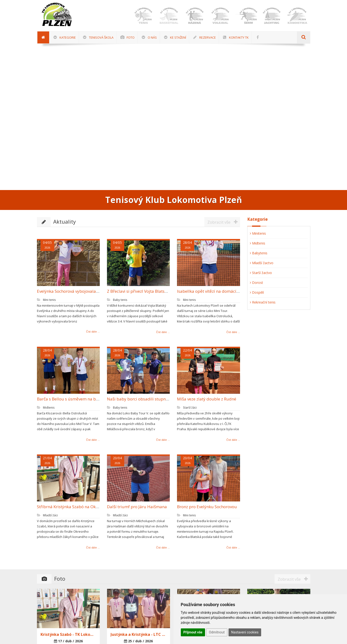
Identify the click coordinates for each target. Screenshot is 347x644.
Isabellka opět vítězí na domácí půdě (209, 291)
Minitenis (258, 233)
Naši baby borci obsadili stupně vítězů (141, 399)
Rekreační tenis (263, 302)
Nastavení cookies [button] (245, 632)
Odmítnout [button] (217, 632)
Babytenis (259, 253)
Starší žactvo (261, 273)
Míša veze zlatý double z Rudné (204, 399)
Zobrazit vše (224, 222)
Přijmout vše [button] (193, 632)
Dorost (256, 283)
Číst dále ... (90, 331)
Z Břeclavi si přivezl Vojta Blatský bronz (141, 291)
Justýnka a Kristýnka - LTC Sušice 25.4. (138, 634)
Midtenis (258, 243)
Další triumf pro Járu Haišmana (134, 507)
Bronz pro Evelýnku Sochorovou (204, 507)
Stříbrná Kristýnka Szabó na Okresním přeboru (78, 507)
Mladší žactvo (262, 263)
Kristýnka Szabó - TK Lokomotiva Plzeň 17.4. (68, 634)
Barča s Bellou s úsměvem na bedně (68, 399)
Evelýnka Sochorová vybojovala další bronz (75, 291)
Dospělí (257, 292)
